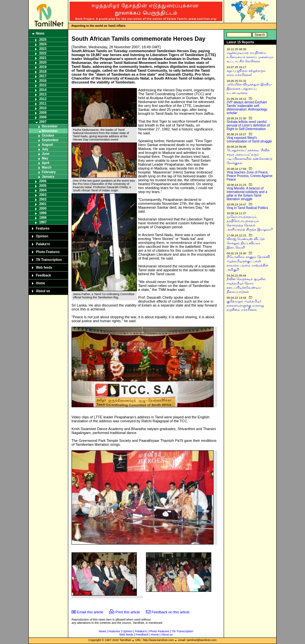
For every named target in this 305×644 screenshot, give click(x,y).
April (46, 163)
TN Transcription (49, 260)
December (50, 126)
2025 (43, 40)
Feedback (43, 275)
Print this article (128, 612)
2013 (43, 94)
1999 (43, 213)
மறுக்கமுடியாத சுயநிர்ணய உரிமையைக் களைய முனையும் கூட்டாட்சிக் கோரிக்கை (250, 57)
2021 (43, 58)
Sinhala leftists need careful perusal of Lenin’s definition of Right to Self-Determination (248, 125)
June (46, 154)
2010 (43, 108)
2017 (43, 76)
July (45, 149)
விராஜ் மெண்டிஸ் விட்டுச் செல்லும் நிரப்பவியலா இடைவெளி (246, 243)
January (48, 177)
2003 (43, 195)
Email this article (90, 612)
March (47, 167)
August (47, 145)
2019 (43, 67)
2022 (43, 53)
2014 (43, 90)
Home (40, 283)
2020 (43, 62)
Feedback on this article (170, 612)
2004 (43, 190)
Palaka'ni (43, 244)
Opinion (42, 236)
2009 (43, 113)
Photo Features (48, 252)
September (50, 140)
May (45, 158)
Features (43, 228)
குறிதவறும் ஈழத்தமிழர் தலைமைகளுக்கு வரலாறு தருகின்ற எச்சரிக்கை (245, 305)
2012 (43, 99)
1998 (43, 218)
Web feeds (44, 268)
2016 (43, 81)
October (48, 135)
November (50, 131)
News (40, 33)
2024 (43, 44)
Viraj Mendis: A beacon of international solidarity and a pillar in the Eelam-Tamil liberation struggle (247, 194)
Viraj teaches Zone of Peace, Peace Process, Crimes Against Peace (249, 176)
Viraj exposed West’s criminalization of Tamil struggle (249, 140)
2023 (43, 49)
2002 (43, 199)
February (49, 172)
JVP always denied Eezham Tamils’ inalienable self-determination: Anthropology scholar (247, 108)
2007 (43, 122)
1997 (43, 222)
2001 (43, 204)
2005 (43, 186)
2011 (43, 104)
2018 (43, 72)
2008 (43, 117)
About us (43, 291)
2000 (43, 209)
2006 (43, 181)
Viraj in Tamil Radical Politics (247, 208)
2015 (43, 85)
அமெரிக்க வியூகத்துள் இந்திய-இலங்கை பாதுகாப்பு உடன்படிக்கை (249, 89)
